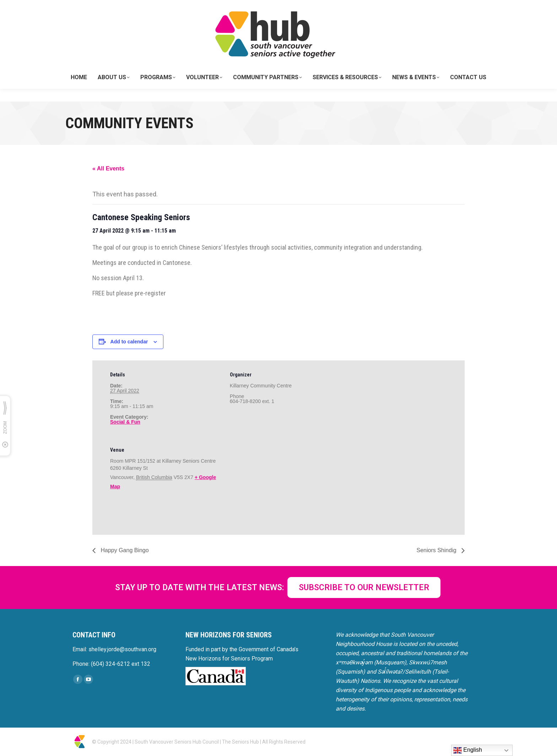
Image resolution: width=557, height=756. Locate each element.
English (468, 750)
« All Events (108, 168)
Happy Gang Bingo (124, 550)
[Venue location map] (267, 485)
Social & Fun (125, 422)
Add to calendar (129, 342)
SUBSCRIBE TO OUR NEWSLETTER (364, 588)
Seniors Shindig (437, 550)
